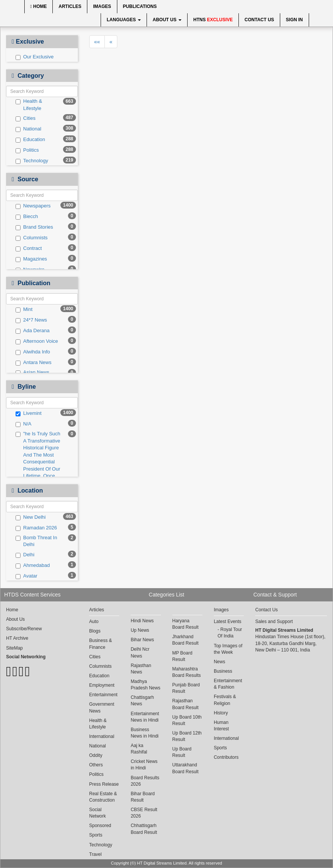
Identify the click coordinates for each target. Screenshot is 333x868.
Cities (26, 118)
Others (96, 765)
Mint (24, 309)
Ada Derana (32, 331)
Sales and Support (274, 622)
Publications (140, 6)
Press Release (104, 784)
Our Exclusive (35, 57)
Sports (96, 835)
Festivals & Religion (225, 700)
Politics (27, 150)
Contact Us (259, 20)
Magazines (31, 259)
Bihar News (142, 640)
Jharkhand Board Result (185, 640)
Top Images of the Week (228, 649)
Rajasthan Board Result (185, 704)
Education (30, 140)
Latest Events (228, 622)
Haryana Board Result (185, 624)
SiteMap (14, 648)
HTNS (213, 20)
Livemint (28, 413)
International (102, 736)
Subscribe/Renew (24, 629)
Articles (70, 6)
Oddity (96, 755)
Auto (94, 622)
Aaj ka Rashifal (139, 749)
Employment (102, 685)
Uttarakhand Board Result (185, 768)
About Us (167, 20)
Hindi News (142, 621)
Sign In (294, 20)
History (221, 713)
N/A (24, 424)
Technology (32, 161)
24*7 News (31, 320)
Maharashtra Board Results (187, 672)
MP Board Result (182, 656)
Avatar (26, 576)
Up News (140, 630)
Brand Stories (34, 227)
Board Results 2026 (145, 781)
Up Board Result (182, 752)
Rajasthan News (141, 669)
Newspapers (33, 206)
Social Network (98, 813)
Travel (95, 854)
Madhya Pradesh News (145, 685)
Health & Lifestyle (29, 105)
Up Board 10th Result (187, 720)
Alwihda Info (33, 352)
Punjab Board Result (186, 688)
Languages (124, 20)
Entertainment (103, 695)
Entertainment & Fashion (228, 684)
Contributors (226, 757)
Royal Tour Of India (230, 633)
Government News (102, 707)
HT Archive (17, 638)
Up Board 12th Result (187, 736)
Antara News (33, 363)
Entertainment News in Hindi (145, 717)
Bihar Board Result (143, 797)
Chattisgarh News (142, 701)
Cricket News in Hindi (144, 765)
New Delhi (31, 517)
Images (102, 6)
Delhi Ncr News (140, 652)
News (219, 662)
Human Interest (221, 726)
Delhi (25, 555)
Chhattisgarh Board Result (144, 829)
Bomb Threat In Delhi (36, 541)
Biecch (27, 217)
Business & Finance (101, 644)
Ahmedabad (33, 565)
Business (223, 671)
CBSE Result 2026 (144, 813)
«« (97, 42)
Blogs (95, 631)
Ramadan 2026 (36, 528)
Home (39, 6)
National (28, 129)
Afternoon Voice (37, 341)
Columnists (32, 238)
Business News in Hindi (144, 733)
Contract (29, 248)
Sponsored (100, 826)
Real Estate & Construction (103, 797)
